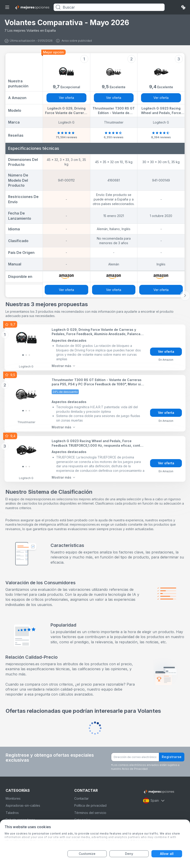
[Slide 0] (23, 355)
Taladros (12, 813)
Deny (129, 854)
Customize (87, 854)
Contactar (81, 798)
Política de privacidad (90, 805)
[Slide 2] (29, 355)
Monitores (13, 798)
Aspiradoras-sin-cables (23, 805)
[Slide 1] (26, 355)
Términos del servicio (90, 813)
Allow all (167, 854)
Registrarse (172, 757)
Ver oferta (66, 98)
